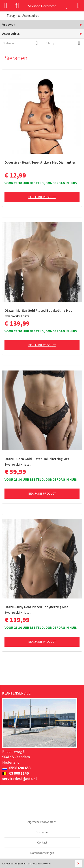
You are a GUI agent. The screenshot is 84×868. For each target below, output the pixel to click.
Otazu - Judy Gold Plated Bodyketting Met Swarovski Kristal (36, 610)
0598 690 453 (16, 768)
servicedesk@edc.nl (19, 779)
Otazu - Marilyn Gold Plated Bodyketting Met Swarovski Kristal (38, 313)
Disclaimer (42, 832)
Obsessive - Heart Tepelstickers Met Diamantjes (40, 162)
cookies (47, 864)
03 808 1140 (15, 773)
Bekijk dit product (42, 197)
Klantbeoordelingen (42, 853)
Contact (42, 843)
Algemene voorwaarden (42, 822)
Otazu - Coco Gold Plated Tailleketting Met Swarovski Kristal (37, 462)
